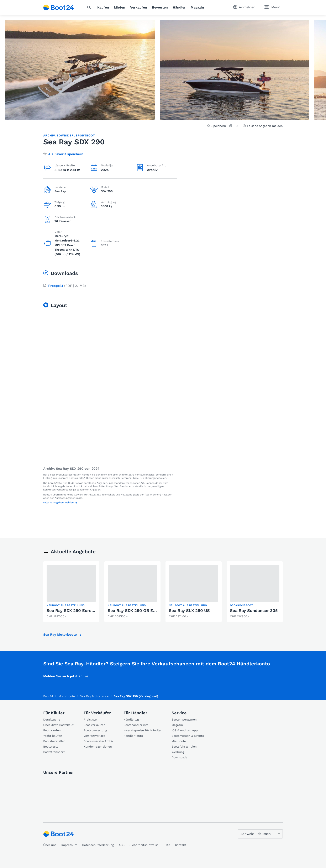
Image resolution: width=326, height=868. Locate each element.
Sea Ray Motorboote (60, 635)
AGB (122, 845)
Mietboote (179, 741)
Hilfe (167, 845)
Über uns (50, 845)
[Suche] (90, 7)
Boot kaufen (52, 730)
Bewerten (160, 7)
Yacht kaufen (53, 736)
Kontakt (181, 845)
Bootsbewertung (95, 730)
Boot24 (48, 696)
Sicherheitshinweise (144, 845)
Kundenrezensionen (98, 747)
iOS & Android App (185, 730)
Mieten (120, 7)
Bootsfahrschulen (184, 747)
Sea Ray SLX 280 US (189, 610)
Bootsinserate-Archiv (99, 741)
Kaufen (103, 7)
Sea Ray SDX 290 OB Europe (136, 610)
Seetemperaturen (184, 719)
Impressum (69, 845)
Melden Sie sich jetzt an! (63, 676)
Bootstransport (54, 752)
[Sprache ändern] (260, 834)
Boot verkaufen (94, 725)
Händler (179, 7)
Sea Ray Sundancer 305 (254, 610)
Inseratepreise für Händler (143, 730)
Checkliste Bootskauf (58, 725)
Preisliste (90, 719)
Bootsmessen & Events (188, 736)
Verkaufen (139, 7)
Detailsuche (52, 719)
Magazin (197, 7)
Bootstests (51, 747)
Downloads (179, 757)
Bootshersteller (54, 741)
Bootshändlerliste (136, 725)
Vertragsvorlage (94, 736)
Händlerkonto (133, 736)
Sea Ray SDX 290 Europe (72, 610)
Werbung (178, 752)
